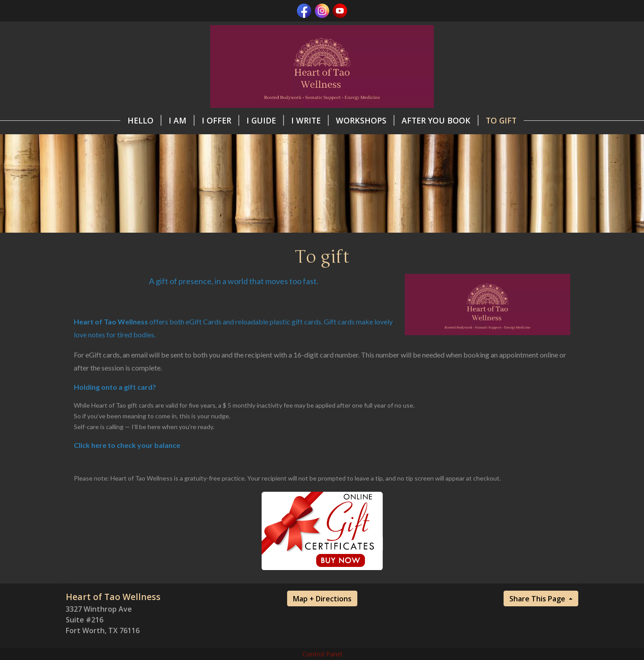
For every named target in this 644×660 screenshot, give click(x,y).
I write (310, 120)
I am (182, 120)
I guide (265, 120)
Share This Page (538, 599)
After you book (440, 120)
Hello (144, 120)
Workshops (365, 120)
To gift (501, 120)
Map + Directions (322, 599)
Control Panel (322, 654)
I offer (220, 120)
